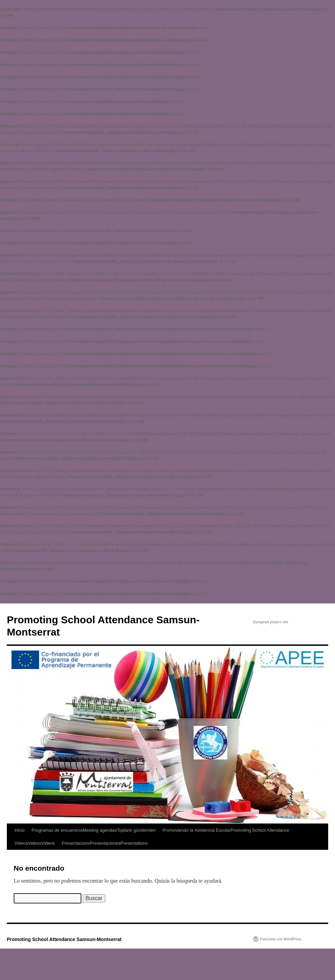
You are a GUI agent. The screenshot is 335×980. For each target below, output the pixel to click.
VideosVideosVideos (35, 843)
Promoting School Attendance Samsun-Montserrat (64, 939)
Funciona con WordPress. (281, 939)
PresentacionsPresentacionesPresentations (105, 843)
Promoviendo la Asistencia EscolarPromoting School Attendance (226, 830)
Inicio (19, 830)
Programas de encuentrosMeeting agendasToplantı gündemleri (93, 830)
